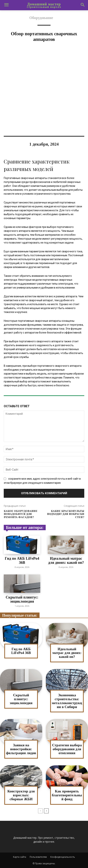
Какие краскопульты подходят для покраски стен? (66, 514)
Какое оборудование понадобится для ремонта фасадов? (21, 514)
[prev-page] (40, 811)
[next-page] (46, 811)
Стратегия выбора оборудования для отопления (67, 749)
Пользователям (38, 857)
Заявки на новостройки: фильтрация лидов (21, 749)
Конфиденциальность (63, 857)
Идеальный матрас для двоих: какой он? (66, 560)
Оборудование (41, 18)
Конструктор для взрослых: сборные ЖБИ (21, 795)
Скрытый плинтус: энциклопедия (22, 599)
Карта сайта (20, 857)
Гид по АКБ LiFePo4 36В (22, 560)
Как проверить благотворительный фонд (67, 795)
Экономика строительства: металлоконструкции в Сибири (67, 701)
